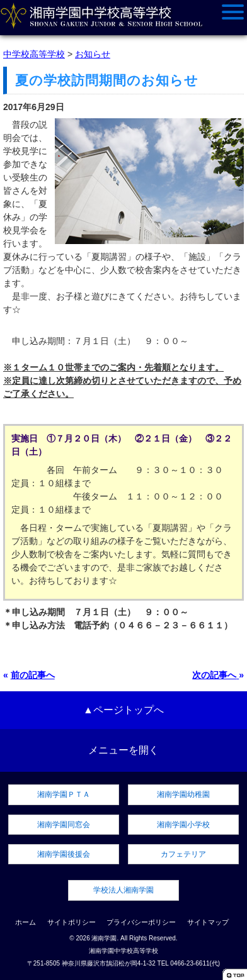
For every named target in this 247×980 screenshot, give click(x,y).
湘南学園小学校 (183, 825)
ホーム (26, 922)
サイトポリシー (72, 922)
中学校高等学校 (34, 54)
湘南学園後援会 (64, 854)
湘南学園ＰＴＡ (64, 794)
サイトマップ (208, 922)
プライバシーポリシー (141, 922)
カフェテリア (183, 854)
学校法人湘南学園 (123, 890)
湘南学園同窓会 (64, 825)
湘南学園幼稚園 (183, 794)
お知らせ (93, 54)
